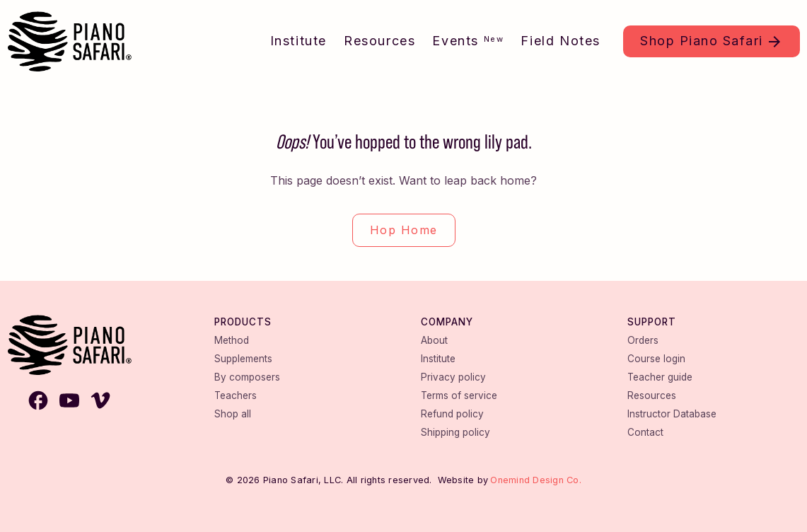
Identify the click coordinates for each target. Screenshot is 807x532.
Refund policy (452, 414)
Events (468, 41)
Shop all (233, 414)
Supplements (243, 359)
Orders (643, 340)
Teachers (236, 395)
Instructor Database (672, 414)
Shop (702, 41)
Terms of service (459, 395)
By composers (247, 377)
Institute (298, 41)
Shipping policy (455, 432)
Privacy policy (453, 377)
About (434, 340)
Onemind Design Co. (536, 480)
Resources (379, 41)
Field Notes (561, 41)
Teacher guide (660, 377)
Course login (656, 359)
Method (232, 340)
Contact (645, 432)
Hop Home (404, 230)
